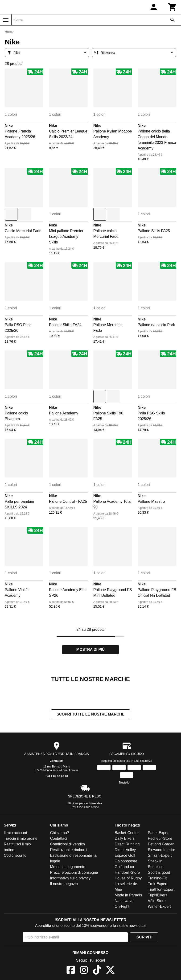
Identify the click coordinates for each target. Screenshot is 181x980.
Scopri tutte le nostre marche (90, 714)
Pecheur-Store (160, 838)
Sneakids (156, 867)
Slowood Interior (161, 850)
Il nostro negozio (64, 884)
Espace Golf (125, 855)
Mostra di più (90, 650)
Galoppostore (126, 861)
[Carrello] (173, 7)
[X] (110, 971)
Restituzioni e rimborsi (69, 850)
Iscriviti (144, 937)
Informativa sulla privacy (70, 878)
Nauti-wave (124, 901)
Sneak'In (155, 861)
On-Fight (122, 906)
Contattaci (57, 761)
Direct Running (127, 844)
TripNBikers (158, 895)
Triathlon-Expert (161, 889)
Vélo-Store (157, 901)
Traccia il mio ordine (21, 838)
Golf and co (124, 867)
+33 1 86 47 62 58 (56, 776)
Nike (9, 126)
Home (9, 32)
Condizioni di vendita (68, 844)
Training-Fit (157, 878)
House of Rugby (128, 878)
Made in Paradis (128, 895)
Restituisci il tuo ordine (85, 807)
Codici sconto (15, 855)
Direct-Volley (125, 850)
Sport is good (159, 872)
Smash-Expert (160, 855)
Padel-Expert (159, 833)
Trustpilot (125, 783)
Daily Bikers (125, 838)
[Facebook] (71, 971)
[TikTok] (97, 971)
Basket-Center (127, 833)
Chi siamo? (60, 833)
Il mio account (15, 833)
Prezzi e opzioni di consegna (74, 872)
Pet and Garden (161, 844)
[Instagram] (84, 971)
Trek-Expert (158, 884)
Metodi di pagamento (68, 867)
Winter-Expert (159, 906)
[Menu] (6, 20)
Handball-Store (127, 872)
